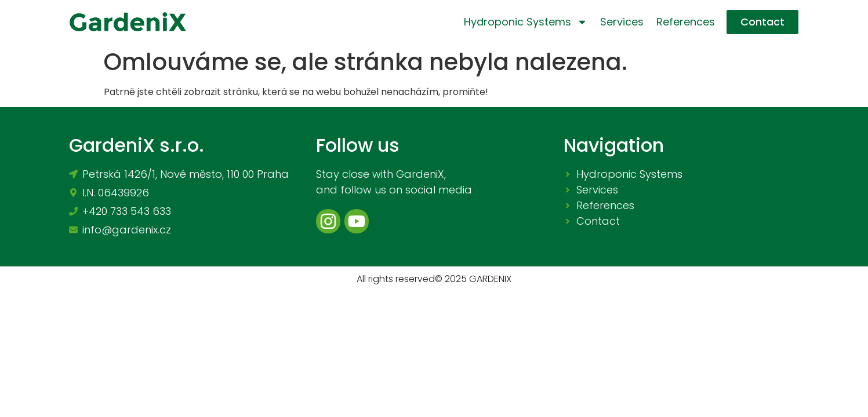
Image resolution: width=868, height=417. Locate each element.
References (686, 22)
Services (622, 22)
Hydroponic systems (526, 22)
